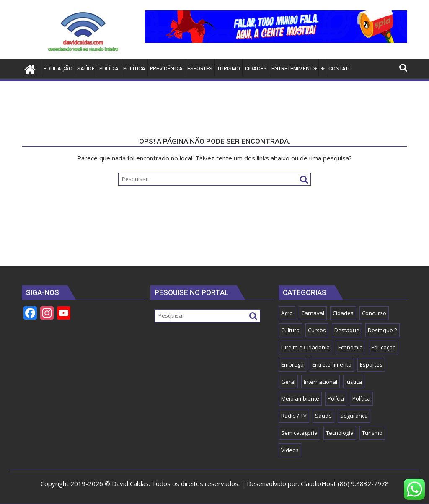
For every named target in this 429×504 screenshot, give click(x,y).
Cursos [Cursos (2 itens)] (317, 330)
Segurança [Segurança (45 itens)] (354, 416)
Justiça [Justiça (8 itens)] (354, 382)
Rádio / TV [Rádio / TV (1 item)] (294, 416)
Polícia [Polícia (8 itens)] (336, 398)
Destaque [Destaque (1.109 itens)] (347, 330)
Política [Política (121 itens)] (361, 398)
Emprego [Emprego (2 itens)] (292, 364)
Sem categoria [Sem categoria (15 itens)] (299, 433)
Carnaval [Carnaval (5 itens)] (313, 313)
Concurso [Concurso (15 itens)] (374, 313)
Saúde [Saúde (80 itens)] (323, 416)
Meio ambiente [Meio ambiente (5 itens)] (300, 398)
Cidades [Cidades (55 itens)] (343, 313)
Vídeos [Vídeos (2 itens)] (290, 450)
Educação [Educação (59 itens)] (384, 347)
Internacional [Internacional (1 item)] (320, 382)
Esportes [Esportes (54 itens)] (371, 364)
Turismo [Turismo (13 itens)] (372, 433)
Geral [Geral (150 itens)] (288, 382)
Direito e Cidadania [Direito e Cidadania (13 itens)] (305, 347)
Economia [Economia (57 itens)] (350, 347)
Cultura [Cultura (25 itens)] (290, 330)
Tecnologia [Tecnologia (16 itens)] (340, 433)
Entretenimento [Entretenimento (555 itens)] (332, 364)
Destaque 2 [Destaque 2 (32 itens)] (382, 330)
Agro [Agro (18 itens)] (287, 313)
